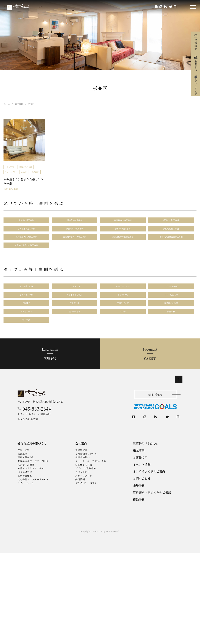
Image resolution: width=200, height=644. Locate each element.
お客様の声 (140, 470)
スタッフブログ (84, 496)
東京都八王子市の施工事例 (26, 248)
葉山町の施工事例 (171, 230)
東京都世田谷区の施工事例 (75, 239)
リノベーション (26, 506)
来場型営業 (81, 463)
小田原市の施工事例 (26, 230)
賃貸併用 (26, 326)
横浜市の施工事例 (26, 221)
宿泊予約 (139, 516)
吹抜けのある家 (26, 167)
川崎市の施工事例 (75, 221)
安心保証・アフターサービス (33, 501)
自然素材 (35, 172)
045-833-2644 (37, 418)
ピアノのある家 (171, 290)
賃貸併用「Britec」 (147, 455)
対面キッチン (11, 172)
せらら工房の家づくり (32, 455)
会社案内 (81, 455)
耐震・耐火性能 (26, 473)
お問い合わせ (155, 402)
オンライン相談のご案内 (149, 486)
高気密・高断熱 (26, 482)
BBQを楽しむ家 (26, 290)
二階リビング (123, 308)
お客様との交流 (84, 482)
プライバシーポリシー (87, 506)
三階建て (26, 308)
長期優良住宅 (25, 496)
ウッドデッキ (75, 290)
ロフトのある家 (171, 299)
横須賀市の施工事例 (123, 221)
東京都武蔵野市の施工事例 (171, 239)
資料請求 (141, 361)
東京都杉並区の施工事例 (123, 239)
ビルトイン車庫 (26, 299)
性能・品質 (24, 463)
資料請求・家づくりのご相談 (152, 508)
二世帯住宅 (75, 308)
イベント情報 (142, 478)
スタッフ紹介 (83, 492)
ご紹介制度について (86, 468)
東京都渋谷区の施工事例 (26, 239)
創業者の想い (83, 473)
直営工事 (22, 468)
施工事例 (139, 463)
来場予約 (59, 361)
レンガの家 (10, 167)
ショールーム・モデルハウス (91, 477)
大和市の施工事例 (123, 230)
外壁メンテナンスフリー (31, 487)
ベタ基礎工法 (25, 492)
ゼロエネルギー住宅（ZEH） (34, 477)
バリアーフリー (123, 290)
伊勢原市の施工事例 (75, 230)
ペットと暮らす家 (75, 299)
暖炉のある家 (75, 317)
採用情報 (80, 501)
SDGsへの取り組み (86, 487)
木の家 (24, 172)
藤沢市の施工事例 (171, 221)
